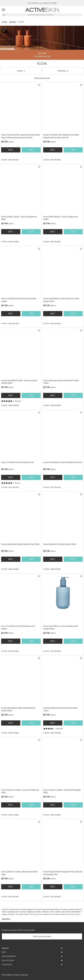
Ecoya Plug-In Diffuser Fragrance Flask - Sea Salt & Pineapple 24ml (63, 873)
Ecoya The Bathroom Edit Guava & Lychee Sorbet (19, 300)
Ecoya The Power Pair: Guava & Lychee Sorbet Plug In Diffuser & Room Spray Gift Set (21, 136)
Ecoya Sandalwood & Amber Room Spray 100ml (60, 709)
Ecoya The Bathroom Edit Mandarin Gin (18, 462)
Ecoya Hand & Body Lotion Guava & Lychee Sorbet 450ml (61, 300)
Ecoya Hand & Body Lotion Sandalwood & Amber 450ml (61, 627)
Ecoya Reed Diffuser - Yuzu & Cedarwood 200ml (61, 218)
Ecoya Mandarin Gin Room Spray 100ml (60, 544)
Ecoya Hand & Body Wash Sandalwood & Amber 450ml (18, 709)
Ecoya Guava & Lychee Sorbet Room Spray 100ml (61, 382)
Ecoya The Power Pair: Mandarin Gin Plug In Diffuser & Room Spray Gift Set (61, 136)
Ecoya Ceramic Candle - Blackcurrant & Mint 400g (19, 873)
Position (62, 71)
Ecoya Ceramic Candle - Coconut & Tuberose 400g (20, 791)
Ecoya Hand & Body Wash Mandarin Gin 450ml (20, 544)
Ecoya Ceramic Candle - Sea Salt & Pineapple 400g (62, 791)
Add (31, 150)
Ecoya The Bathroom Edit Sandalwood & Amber (18, 627)
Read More (6, 919)
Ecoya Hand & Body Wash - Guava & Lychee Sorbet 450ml (19, 382)
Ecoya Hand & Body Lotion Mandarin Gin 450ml (63, 462)
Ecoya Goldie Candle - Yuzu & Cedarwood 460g (19, 218)
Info (11, 150)
